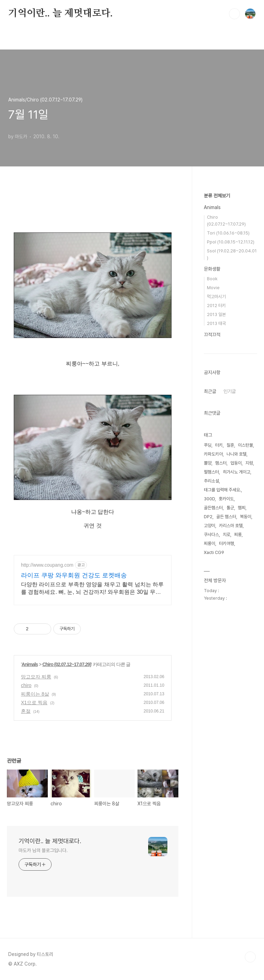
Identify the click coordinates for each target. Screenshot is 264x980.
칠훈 (230, 445)
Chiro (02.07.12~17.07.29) (67, 664)
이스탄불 (245, 445)
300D (209, 499)
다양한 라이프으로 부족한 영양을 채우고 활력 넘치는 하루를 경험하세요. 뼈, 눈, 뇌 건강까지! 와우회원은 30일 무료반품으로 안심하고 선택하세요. (92, 589)
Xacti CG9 (214, 552)
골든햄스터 (213, 508)
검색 (234, 14)
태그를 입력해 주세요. (222, 490)
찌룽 (238, 535)
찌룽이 (210, 543)
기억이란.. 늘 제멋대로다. (60, 13)
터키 (219, 445)
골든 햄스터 (226, 517)
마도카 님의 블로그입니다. (43, 850)
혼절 (26, 711)
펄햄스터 (211, 472)
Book (212, 279)
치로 (227, 535)
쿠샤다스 (211, 535)
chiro (26, 685)
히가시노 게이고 (236, 472)
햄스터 (221, 463)
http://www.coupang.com (47, 565)
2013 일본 (216, 314)
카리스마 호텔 (231, 526)
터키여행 (227, 543)
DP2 (208, 517)
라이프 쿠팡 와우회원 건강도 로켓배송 (74, 575)
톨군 (230, 508)
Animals (30, 664)
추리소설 (211, 481)
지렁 (249, 463)
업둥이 (236, 463)
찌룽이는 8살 (35, 694)
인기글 (230, 391)
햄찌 (242, 508)
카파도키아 (213, 454)
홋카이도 (226, 499)
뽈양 (208, 463)
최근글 (210, 391)
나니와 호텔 (236, 454)
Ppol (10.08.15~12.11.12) (231, 242)
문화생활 (212, 269)
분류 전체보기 (217, 196)
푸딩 (208, 445)
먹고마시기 (216, 297)
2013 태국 (216, 323)
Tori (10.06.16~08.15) (228, 233)
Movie (213, 288)
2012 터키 (216, 306)
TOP (250, 957)
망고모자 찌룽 (36, 677)
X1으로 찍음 (34, 703)
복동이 (246, 517)
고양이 (210, 526)
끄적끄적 (212, 335)
